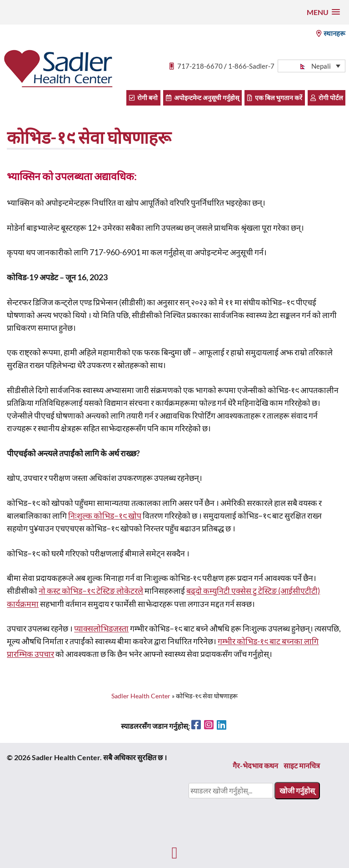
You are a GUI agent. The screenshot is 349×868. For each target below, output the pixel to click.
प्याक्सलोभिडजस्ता (101, 628)
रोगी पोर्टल (327, 98)
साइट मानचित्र (302, 765)
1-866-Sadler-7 (251, 66)
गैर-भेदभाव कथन (255, 765)
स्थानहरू (331, 33)
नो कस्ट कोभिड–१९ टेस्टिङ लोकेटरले (91, 591)
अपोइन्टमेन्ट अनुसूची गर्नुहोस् (202, 98)
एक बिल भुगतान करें (275, 98)
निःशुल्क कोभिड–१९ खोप (105, 516)
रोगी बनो (143, 98)
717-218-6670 (200, 66)
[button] (323, 12)
